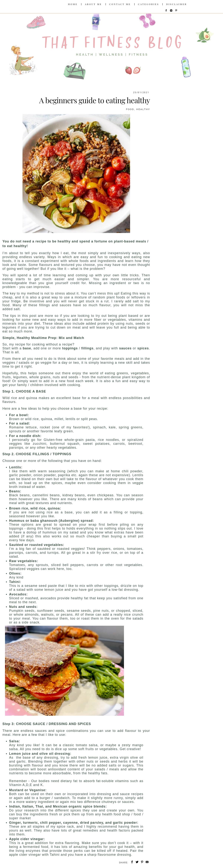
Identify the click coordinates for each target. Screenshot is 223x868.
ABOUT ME (93, 4)
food (130, 109)
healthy (143, 109)
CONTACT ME (120, 4)
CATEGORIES (149, 4)
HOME (73, 4)
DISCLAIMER (176, 4)
